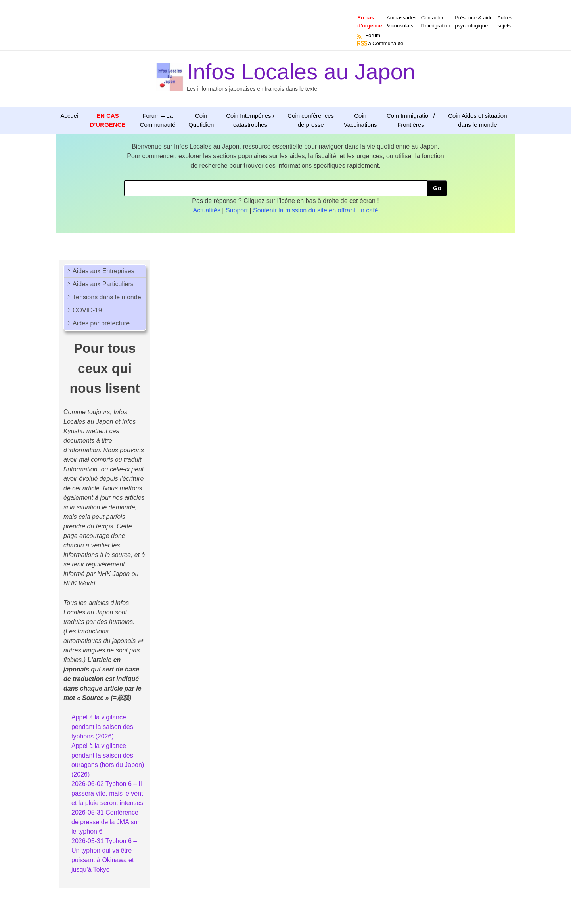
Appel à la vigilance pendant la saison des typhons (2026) (102, 727)
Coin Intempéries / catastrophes (250, 120)
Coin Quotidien (201, 120)
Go (437, 188)
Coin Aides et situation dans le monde (477, 120)
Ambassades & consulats (401, 22)
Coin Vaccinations (360, 120)
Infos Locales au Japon (301, 72)
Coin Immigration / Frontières (411, 120)
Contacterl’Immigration (436, 22)
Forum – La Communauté (158, 120)
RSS (360, 43)
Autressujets (505, 22)
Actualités (207, 210)
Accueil (70, 116)
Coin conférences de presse (311, 120)
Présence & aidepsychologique (474, 22)
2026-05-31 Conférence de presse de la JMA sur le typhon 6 (105, 822)
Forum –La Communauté (384, 39)
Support (237, 210)
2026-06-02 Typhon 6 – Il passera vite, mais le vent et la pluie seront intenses (107, 793)
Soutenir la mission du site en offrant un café (315, 210)
